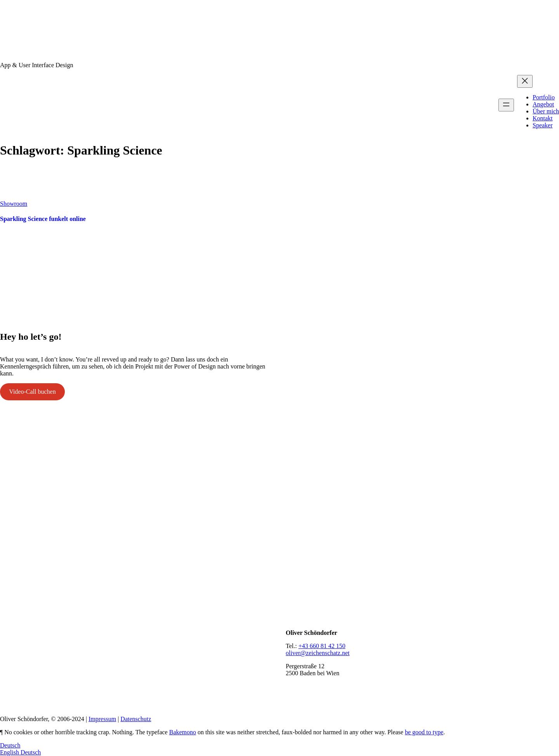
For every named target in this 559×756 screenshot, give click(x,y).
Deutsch (10, 745)
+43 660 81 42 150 (322, 646)
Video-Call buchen (32, 392)
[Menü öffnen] (506, 105)
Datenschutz (136, 719)
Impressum (102, 719)
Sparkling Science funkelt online (43, 219)
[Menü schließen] (525, 81)
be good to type (424, 732)
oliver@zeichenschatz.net (318, 653)
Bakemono (183, 732)
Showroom (14, 204)
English (10, 752)
